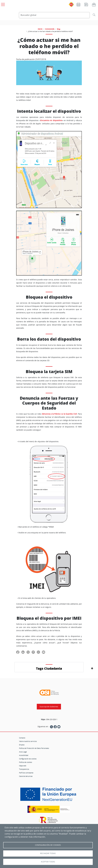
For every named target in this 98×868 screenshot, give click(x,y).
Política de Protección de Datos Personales (34, 748)
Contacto (22, 738)
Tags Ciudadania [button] (49, 668)
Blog (59, 29)
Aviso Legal (23, 752)
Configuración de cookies (28, 759)
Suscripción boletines (49, 707)
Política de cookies (26, 762)
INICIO (40, 29)
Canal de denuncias (26, 776)
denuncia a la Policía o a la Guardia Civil (59, 414)
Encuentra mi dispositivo (51, 120)
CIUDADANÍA (50, 29)
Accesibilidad (24, 755)
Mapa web (23, 766)
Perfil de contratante (26, 773)
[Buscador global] (54, 15)
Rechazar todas (48, 853)
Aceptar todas (48, 862)
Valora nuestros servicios (28, 741)
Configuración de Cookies (48, 845)
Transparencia (24, 769)
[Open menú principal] (3, 4)
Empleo (22, 745)
